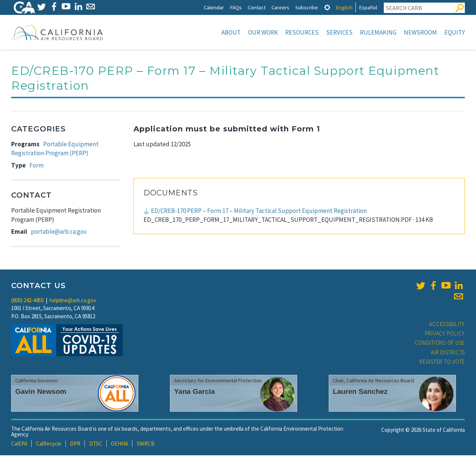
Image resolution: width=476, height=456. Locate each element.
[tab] (327, 7)
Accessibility (447, 325)
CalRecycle (49, 444)
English (344, 7)
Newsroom (420, 32)
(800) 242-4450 (27, 301)
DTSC (96, 444)
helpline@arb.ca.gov (73, 301)
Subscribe (307, 7)
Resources (302, 32)
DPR (75, 444)
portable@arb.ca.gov (59, 232)
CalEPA (19, 444)
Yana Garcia (194, 392)
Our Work (263, 32)
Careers (280, 7)
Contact (257, 7)
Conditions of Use (440, 343)
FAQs (236, 7)
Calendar (214, 7)
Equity (455, 32)
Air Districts (448, 353)
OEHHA (119, 444)
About (231, 32)
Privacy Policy (445, 334)
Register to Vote (442, 362)
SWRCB (146, 444)
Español (368, 7)
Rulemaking (378, 32)
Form (36, 166)
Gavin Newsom (41, 392)
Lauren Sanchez (360, 392)
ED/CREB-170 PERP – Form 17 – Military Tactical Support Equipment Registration (259, 211)
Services (339, 32)
